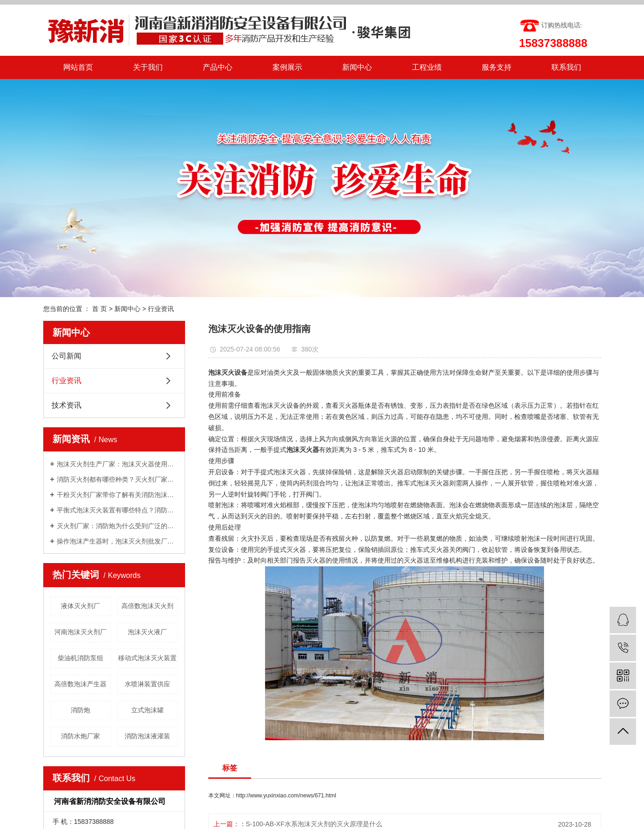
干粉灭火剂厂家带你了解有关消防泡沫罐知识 (117, 495)
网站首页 (78, 67)
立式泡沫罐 (147, 710)
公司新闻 (66, 356)
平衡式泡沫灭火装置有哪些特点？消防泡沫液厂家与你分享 (117, 510)
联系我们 (566, 67)
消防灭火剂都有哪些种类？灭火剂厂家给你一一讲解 (117, 479)
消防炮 (80, 710)
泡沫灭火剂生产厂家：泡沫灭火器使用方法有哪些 (117, 464)
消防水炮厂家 (80, 736)
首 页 (100, 309)
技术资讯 (66, 405)
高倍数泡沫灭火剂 (147, 606)
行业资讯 (161, 309)
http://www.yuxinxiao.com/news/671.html (286, 796)
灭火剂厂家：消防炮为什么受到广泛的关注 (117, 526)
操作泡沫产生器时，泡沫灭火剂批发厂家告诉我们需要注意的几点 (117, 541)
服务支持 (497, 67)
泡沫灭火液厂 (147, 632)
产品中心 (218, 67)
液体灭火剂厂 (80, 606)
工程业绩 (427, 67)
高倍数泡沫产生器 (80, 684)
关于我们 (148, 67)
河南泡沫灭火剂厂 (80, 632)
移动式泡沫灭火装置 (147, 658)
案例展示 (287, 67)
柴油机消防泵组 (80, 658)
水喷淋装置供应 (147, 684)
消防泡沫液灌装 (147, 736)
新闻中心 (357, 67)
